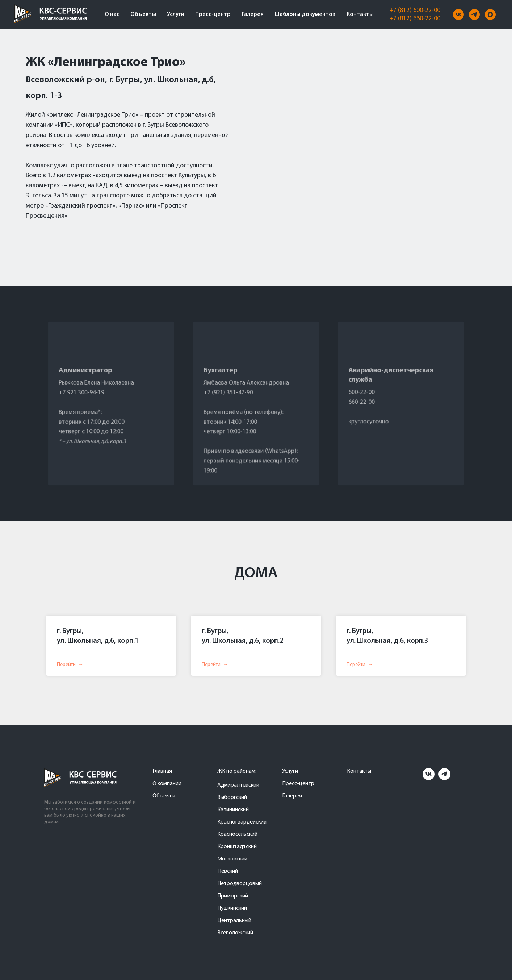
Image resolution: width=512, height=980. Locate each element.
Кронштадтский (237, 847)
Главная (162, 771)
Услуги (176, 14)
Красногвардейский (242, 822)
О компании (167, 784)
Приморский (233, 896)
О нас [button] (112, 14)
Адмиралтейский (238, 785)
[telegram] (474, 14)
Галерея (253, 14)
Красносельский (237, 834)
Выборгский (232, 797)
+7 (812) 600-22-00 (415, 10)
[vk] (458, 14)
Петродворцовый (240, 884)
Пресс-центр (213, 14)
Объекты (143, 14)
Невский (228, 871)
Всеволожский (235, 933)
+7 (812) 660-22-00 (415, 19)
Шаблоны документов (305, 14)
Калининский (233, 810)
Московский (232, 859)
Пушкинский (232, 908)
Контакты (360, 14)
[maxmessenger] (490, 14)
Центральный (234, 921)
